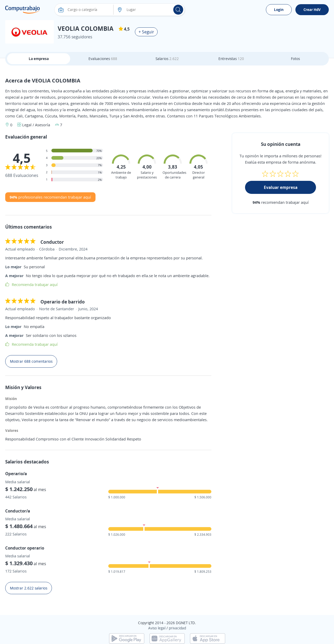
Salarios (167, 59)
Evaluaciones (103, 59)
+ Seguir (146, 32)
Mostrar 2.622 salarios (29, 588)
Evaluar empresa (281, 187)
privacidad (177, 628)
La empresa (39, 59)
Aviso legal (157, 628)
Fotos (295, 59)
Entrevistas (231, 59)
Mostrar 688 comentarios (31, 361)
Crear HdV (312, 10)
